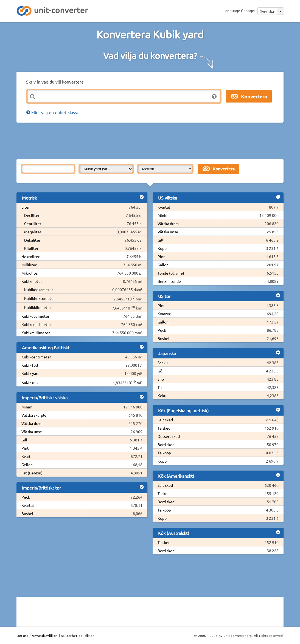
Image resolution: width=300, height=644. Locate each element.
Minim (27, 407)
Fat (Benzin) (32, 473)
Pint (25, 448)
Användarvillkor (45, 635)
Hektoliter (30, 256)
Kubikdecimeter (35, 316)
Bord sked (166, 444)
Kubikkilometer (38, 307)
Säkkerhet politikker (78, 635)
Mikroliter (30, 273)
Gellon (27, 465)
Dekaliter (32, 240)
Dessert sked (169, 436)
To (160, 387)
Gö (160, 371)
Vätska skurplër (35, 415)
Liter (26, 207)
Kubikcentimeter (36, 324)
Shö (161, 379)
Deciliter (32, 215)
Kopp (162, 248)
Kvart (26, 456)
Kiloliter (31, 248)
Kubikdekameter (39, 289)
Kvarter (164, 314)
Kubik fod (30, 365)
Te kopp (164, 453)
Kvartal (28, 505)
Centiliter (33, 223)
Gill (24, 440)
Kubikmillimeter (36, 333)
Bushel (27, 513)
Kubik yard (30, 373)
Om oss (22, 635)
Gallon (163, 265)
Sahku (163, 363)
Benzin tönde (169, 281)
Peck (26, 497)
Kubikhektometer (40, 298)
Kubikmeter (32, 281)
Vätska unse (32, 432)
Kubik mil (30, 382)
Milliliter (29, 265)
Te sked (164, 428)
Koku (162, 396)
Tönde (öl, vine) (171, 273)
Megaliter (33, 232)
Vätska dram (32, 423)
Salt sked (165, 420)
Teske (162, 493)
